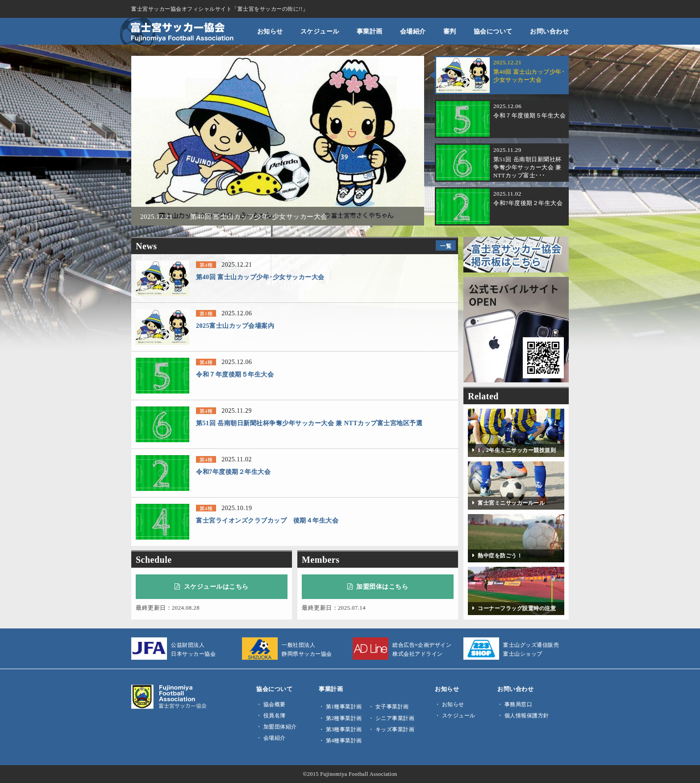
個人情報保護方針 (527, 716)
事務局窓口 (519, 704)
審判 (450, 31)
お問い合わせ (549, 31)
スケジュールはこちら (212, 586)
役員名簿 (275, 716)
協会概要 (275, 704)
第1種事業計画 (344, 707)
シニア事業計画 (395, 718)
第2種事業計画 (344, 718)
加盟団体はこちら (378, 586)
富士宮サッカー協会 (177, 31)
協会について (493, 31)
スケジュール (320, 31)
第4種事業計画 (344, 741)
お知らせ (270, 31)
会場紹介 (413, 31)
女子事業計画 (392, 707)
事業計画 (370, 31)
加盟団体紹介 (280, 727)
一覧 (446, 246)
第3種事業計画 (344, 729)
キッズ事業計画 (395, 729)
